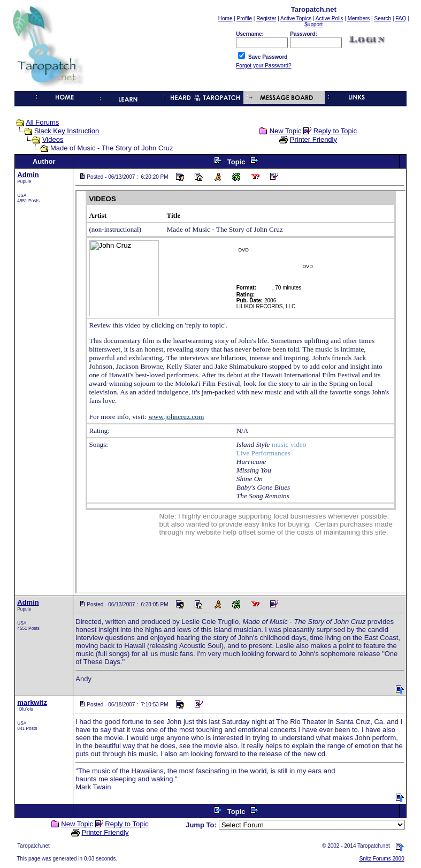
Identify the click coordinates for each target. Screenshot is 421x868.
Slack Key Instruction (67, 131)
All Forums (42, 122)
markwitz (32, 702)
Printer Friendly (313, 139)
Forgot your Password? (263, 66)
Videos (53, 139)
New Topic (286, 131)
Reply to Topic (335, 131)
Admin (28, 175)
